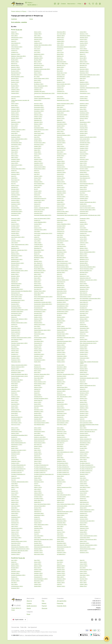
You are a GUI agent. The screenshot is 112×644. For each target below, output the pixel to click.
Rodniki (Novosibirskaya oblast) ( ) (19, 374)
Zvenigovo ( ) (15, 554)
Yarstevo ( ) (83, 532)
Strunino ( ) (37, 448)
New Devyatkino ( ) (62, 289)
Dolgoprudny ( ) (16, 111)
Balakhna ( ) (38, 56)
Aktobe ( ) (14, 562)
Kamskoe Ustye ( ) (62, 169)
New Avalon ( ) (38, 289)
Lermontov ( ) (15, 233)
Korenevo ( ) (84, 200)
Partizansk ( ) (84, 332)
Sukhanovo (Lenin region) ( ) (19, 450)
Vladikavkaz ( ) (38, 510)
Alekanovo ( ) (61, 36)
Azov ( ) (37, 52)
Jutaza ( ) (15, 163)
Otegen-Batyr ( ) (85, 575)
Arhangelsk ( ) (83, 45)
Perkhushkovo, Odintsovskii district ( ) (66, 338)
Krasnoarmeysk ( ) (39, 210)
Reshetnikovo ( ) (16, 372)
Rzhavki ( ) (37, 386)
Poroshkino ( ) (15, 354)
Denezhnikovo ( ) (39, 105)
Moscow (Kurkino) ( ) (17, 269)
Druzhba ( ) (60, 113)
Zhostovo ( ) (61, 549)
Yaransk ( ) (84, 530)
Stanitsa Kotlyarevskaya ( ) (63, 439)
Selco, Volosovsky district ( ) (64, 397)
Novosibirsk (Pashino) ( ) (86, 310)
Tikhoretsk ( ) (84, 474)
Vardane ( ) (61, 500)
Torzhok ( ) (61, 480)
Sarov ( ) (15, 395)
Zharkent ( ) (38, 586)
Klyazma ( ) (83, 189)
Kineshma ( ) (15, 182)
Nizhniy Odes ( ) (39, 293)
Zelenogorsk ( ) (85, 543)
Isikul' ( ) (83, 156)
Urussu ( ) (15, 493)
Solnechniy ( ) (61, 430)
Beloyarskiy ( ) (83, 65)
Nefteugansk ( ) (61, 285)
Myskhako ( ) (15, 278)
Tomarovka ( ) (16, 478)
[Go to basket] (96, 4)
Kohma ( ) (38, 193)
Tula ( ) (36, 484)
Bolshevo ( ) (61, 75)
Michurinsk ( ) (60, 259)
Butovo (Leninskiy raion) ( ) (64, 84)
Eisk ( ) (13, 120)
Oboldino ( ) (38, 317)
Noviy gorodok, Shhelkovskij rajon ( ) (66, 299)
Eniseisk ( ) (61, 126)
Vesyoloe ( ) (38, 508)
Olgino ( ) (60, 323)
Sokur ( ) (83, 428)
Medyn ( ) (60, 256)
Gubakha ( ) (38, 146)
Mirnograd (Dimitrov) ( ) (18, 263)
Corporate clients (62, 606)
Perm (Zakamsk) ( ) (17, 339)
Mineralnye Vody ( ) (63, 261)
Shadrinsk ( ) (84, 406)
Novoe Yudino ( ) (84, 302)
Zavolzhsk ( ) (38, 543)
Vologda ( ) (37, 517)
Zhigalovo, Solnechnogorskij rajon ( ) (20, 549)
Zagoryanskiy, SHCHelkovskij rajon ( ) (43, 539)
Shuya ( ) (15, 415)
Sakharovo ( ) (84, 387)
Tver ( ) (59, 486)
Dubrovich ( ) (38, 115)
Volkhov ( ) (61, 515)
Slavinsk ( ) (61, 415)
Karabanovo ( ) (61, 171)
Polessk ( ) (61, 351)
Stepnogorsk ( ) (39, 581)
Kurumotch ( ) (15, 228)
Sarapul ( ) (37, 393)
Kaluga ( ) (14, 167)
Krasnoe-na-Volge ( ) (63, 212)
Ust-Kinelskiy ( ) (85, 497)
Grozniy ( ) (60, 145)
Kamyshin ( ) (84, 169)
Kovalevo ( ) (37, 206)
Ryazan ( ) (83, 382)
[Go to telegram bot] (96, 620)
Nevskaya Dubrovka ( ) (17, 289)
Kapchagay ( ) (16, 571)
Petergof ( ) (15, 341)
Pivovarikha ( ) (84, 345)
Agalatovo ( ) (38, 34)
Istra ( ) (60, 158)
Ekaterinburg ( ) (38, 120)
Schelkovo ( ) (15, 397)
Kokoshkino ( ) (61, 193)
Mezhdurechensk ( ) (17, 259)
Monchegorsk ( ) (84, 265)
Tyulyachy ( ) (84, 486)
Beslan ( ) (60, 69)
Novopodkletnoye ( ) (63, 306)
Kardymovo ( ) (61, 172)
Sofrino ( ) (38, 428)
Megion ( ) (83, 256)
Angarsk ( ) (37, 41)
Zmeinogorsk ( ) (16, 553)
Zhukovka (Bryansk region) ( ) (87, 549)
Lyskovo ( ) (83, 245)
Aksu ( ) (60, 560)
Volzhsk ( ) (60, 517)
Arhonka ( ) (38, 47)
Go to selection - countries (19, 22)
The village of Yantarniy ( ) (63, 472)
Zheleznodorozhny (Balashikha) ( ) (20, 547)
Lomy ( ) (37, 241)
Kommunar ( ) (84, 197)
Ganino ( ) (14, 133)
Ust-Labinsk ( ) (39, 499)
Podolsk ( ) (38, 349)
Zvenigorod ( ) (84, 553)
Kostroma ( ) (37, 204)
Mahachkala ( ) (38, 248)
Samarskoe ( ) (16, 391)
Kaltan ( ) (83, 165)
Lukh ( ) (60, 243)
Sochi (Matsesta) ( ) (39, 425)
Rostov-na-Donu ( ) (62, 378)
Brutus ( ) (38, 80)
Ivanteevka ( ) (16, 159)
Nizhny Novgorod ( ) (62, 293)
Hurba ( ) (15, 152)
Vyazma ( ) (84, 523)
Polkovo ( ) (15, 352)
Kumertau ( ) (38, 224)
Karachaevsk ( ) (85, 171)
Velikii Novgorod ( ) (84, 502)
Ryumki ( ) (15, 386)
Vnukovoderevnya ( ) (62, 513)
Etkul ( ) (60, 128)
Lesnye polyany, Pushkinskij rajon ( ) (43, 233)
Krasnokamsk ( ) (16, 213)
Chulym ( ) (61, 98)
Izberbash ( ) (38, 159)
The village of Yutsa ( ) (85, 472)
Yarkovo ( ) (15, 532)
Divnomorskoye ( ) (39, 107)
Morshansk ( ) (38, 267)
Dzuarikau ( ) (38, 118)
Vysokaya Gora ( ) (62, 525)
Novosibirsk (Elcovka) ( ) (40, 310)
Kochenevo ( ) (61, 191)
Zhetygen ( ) (61, 586)
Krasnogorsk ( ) (84, 212)
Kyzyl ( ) (83, 228)
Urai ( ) (60, 491)
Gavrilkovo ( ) (84, 133)
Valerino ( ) (15, 500)
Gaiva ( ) (60, 131)
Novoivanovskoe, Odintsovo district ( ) (43, 304)
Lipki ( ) (60, 237)
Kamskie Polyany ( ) (40, 169)
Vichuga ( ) (61, 508)
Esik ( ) (83, 568)
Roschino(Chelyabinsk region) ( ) (20, 376)
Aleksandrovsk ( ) (85, 36)
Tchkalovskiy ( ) (16, 461)
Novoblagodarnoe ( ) (63, 300)
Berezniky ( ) (83, 67)
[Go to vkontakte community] (92, 620)
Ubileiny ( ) (15, 487)
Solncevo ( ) (38, 430)
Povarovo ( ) (61, 354)
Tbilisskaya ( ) (38, 459)
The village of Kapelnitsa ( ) (17, 467)
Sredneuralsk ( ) (16, 439)
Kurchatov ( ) (15, 226)
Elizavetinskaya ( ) (85, 122)
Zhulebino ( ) (61, 551)
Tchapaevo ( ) (61, 459)
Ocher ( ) (60, 319)
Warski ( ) (83, 525)
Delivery (44, 603)
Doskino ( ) (15, 113)
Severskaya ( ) (39, 406)
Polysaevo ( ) (61, 352)
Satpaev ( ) (15, 579)
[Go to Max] (100, 620)
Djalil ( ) (60, 107)
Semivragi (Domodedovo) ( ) (41, 399)
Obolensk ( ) (61, 317)
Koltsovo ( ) (84, 195)
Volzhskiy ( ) (83, 517)
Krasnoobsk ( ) (38, 213)
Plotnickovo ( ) (61, 347)
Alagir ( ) (37, 36)
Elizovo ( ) (15, 124)
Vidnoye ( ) (83, 508)
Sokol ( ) (60, 428)
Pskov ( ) (82, 360)
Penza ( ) (37, 336)
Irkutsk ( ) (37, 156)
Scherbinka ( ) (38, 397)
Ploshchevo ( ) (38, 347)
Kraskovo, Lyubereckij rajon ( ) (42, 208)
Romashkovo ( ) (84, 374)
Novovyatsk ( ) (84, 313)
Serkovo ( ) (61, 400)
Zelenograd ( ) (16, 545)
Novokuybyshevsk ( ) (63, 304)
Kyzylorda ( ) (38, 575)
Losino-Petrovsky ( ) (63, 241)
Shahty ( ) (15, 408)
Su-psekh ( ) (84, 448)
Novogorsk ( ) (15, 304)
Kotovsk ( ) (15, 206)
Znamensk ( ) (38, 553)
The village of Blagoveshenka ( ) (19, 465)
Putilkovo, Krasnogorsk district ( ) (19, 365)
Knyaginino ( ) (15, 191)
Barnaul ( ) (60, 58)
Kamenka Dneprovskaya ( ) (87, 167)
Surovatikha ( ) (16, 452)
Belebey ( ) (84, 62)
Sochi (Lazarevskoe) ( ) (86, 423)
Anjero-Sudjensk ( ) (16, 43)
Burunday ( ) (15, 568)
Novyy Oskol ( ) (16, 315)
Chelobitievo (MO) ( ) (40, 91)
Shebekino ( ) (84, 408)
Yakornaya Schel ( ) (17, 528)
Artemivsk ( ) (60, 49)
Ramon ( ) (83, 367)
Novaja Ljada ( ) (61, 297)
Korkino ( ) (38, 202)
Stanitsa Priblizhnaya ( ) (17, 441)
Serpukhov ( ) (60, 402)
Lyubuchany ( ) (62, 246)
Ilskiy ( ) (14, 154)
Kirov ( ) (13, 184)
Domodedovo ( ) (39, 111)
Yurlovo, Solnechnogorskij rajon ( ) (88, 536)
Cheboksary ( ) (38, 90)
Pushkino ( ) (61, 362)
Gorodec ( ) (38, 141)
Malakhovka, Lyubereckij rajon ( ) (19, 250)
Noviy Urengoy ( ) (39, 299)
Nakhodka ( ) (15, 282)
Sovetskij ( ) (14, 437)
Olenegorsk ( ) (38, 323)
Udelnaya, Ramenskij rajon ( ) (64, 487)
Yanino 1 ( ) (37, 530)
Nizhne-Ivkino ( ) (62, 291)
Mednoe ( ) (84, 254)
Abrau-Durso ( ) (61, 32)
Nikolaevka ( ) (84, 289)
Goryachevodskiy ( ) (17, 143)
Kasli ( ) (37, 174)
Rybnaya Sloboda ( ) (40, 384)
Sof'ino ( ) (15, 428)
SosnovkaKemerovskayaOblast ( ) (19, 435)
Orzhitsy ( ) (61, 326)
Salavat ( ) (14, 389)
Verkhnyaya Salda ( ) (86, 506)
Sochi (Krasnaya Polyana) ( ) (42, 423)
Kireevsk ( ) (61, 182)
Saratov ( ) (60, 393)
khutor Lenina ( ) (39, 554)
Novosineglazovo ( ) (40, 312)
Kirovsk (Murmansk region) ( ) (87, 184)
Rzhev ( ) (59, 386)
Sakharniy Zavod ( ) (62, 387)
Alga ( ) (60, 562)
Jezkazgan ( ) (61, 570)
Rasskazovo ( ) (62, 369)
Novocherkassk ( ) (16, 302)
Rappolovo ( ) (15, 369)
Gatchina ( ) (61, 133)
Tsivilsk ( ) (83, 482)
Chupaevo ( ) (84, 98)
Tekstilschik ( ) (61, 461)
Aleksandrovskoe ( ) (17, 38)
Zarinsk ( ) (38, 541)
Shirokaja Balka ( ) (16, 412)
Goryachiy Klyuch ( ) (40, 143)
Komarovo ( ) (61, 197)
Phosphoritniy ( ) (62, 343)
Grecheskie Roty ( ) (85, 143)
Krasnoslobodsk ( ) (62, 213)
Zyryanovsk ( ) (15, 588)
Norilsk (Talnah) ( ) (17, 297)
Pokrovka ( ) (38, 351)
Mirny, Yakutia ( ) (38, 263)
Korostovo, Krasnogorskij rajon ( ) (88, 202)
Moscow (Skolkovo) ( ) (40, 271)
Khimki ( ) (14, 178)
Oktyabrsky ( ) (84, 321)
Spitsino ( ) (84, 437)
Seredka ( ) (60, 399)
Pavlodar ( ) (14, 577)
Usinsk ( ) (60, 493)
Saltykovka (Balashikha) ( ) (64, 389)
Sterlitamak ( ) (84, 445)
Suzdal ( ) (38, 452)
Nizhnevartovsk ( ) (16, 293)
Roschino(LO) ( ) (39, 376)
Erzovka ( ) (84, 126)
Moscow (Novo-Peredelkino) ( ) (65, 269)
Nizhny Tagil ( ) (84, 293)
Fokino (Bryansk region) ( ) (18, 130)
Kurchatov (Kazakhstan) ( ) (18, 575)
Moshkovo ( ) (15, 272)
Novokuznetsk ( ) (84, 304)
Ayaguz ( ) (83, 564)
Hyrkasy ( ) (37, 152)
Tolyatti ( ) (82, 476)
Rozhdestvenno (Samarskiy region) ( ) (89, 378)
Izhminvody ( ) (84, 159)
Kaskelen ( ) (61, 571)
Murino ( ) (60, 274)
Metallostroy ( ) (84, 258)
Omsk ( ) (82, 323)
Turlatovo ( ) (83, 484)
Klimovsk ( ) (15, 189)
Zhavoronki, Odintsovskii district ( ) (89, 545)
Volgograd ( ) (15, 515)
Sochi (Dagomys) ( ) (40, 421)
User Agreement (32, 627)
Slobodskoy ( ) (39, 417)
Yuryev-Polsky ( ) (16, 538)
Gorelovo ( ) (61, 139)
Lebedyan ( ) (15, 232)
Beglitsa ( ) (15, 62)
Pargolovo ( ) (61, 332)
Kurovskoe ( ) (61, 226)
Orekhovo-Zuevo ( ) (40, 325)
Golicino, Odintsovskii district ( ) (19, 139)
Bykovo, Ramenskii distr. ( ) (41, 86)
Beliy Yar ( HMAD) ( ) (62, 64)
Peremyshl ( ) (84, 336)
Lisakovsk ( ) (61, 575)
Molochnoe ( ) (15, 265)
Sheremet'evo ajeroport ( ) (64, 410)
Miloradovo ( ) (38, 261)
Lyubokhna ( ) (38, 246)
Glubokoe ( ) (38, 570)
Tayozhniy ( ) (15, 459)
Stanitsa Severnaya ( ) (39, 441)
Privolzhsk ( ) (15, 358)
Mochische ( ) (84, 263)
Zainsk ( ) (60, 539)
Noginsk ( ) (37, 295)
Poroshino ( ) (84, 352)
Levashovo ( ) (83, 233)
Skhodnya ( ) (38, 415)
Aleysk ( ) (15, 39)
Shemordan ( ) (39, 410)
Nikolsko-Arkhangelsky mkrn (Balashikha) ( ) (22, 291)
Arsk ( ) (37, 49)
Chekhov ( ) (15, 91)
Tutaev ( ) (15, 486)
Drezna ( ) (38, 113)
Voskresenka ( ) (62, 521)
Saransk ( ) (14, 393)
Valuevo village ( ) (39, 500)
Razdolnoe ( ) (84, 369)
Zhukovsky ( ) (38, 551)
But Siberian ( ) (39, 84)
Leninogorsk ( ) (61, 232)
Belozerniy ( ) (16, 67)
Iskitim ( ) (15, 158)
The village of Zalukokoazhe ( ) (18, 474)
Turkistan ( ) (38, 584)
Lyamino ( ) (61, 245)
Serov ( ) (15, 402)
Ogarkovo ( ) (38, 321)
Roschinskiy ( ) (62, 376)
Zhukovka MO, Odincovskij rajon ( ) (20, 551)
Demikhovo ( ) (84, 104)
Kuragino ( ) (84, 224)
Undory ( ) (38, 491)
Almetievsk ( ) (60, 39)
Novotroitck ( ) (84, 312)
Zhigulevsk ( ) (38, 549)
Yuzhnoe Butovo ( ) (85, 538)
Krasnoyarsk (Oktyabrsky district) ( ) (43, 215)
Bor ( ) (37, 77)
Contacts (29, 603)
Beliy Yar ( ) (38, 64)
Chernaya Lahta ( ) (62, 93)
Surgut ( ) (82, 450)
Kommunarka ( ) (16, 198)
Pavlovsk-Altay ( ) (39, 334)
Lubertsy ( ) (83, 241)
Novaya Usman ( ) (17, 299)
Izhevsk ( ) (60, 159)
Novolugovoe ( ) (16, 306)
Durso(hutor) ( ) (84, 115)
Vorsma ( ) (15, 521)
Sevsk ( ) (60, 406)
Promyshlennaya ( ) (40, 360)
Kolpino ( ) (60, 195)
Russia (31, 19)
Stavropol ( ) (60, 445)
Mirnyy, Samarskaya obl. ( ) (64, 263)
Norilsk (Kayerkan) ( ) (86, 295)
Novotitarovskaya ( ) (63, 312)
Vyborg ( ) (15, 525)
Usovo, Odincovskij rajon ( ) (64, 495)
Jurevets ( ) (61, 161)
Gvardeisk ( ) (84, 148)
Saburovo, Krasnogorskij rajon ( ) (88, 386)
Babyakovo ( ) (84, 52)
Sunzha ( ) (60, 450)
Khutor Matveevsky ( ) (85, 178)
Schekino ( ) (84, 395)
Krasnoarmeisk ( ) (16, 210)
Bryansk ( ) (60, 80)
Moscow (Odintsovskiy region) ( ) (20, 271)
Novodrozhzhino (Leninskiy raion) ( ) (43, 302)
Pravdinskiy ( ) (16, 356)
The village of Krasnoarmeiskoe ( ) (88, 467)
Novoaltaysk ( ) (39, 300)
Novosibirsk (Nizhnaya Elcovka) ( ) (66, 310)
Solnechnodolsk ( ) (17, 432)
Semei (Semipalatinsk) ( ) (41, 579)
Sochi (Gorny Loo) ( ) (86, 421)
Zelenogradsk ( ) (39, 545)
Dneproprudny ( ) (39, 109)
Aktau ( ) (82, 560)
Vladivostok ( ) (38, 512)
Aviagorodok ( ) (84, 51)
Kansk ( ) (37, 171)
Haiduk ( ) (37, 150)
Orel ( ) (59, 325)
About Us (29, 601)
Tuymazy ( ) (37, 486)
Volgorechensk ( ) (39, 515)
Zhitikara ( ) (83, 586)
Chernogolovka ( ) (85, 93)
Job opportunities (62, 601)
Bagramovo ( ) (16, 54)
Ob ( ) (59, 315)
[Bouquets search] (90, 4)
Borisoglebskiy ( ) (85, 77)
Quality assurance (32, 606)
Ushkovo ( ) (38, 493)
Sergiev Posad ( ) (38, 400)
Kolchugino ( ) (16, 195)
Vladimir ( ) (60, 510)
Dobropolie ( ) (61, 109)
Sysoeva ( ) (84, 454)
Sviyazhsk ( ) (38, 454)
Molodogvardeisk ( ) (63, 265)
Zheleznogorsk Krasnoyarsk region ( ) (43, 547)
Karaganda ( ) (38, 571)
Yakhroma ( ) (84, 526)
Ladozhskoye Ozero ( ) (40, 230)
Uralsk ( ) (59, 584)
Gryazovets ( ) (84, 145)
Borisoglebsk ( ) (61, 77)
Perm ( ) (82, 338)
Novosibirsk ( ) (83, 308)
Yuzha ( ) (37, 538)
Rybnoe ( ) (61, 384)
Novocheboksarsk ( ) (86, 300)
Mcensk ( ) (61, 254)
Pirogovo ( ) (38, 345)
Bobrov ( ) (38, 73)
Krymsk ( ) (83, 220)
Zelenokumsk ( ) (62, 545)
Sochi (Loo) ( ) (16, 425)
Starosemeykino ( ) (17, 445)
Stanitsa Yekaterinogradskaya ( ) (19, 443)
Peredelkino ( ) (61, 336)
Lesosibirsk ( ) (61, 233)
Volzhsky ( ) (15, 519)
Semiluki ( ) (15, 399)
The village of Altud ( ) (85, 463)
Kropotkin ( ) (37, 220)
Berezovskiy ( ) (16, 69)
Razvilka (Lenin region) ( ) (18, 371)
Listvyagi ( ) (38, 239)
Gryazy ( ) (15, 146)
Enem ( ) (15, 126)
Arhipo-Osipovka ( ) (17, 47)
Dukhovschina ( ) (62, 115)
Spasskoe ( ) (61, 437)
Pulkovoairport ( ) (16, 362)
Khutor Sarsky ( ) (15, 180)
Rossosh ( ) (15, 378)
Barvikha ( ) (15, 60)
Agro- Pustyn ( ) (61, 34)
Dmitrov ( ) (83, 107)
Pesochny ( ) (84, 339)
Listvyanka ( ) (61, 239)
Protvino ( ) (61, 360)
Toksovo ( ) (60, 476)
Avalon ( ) (60, 51)
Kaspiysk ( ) (61, 174)
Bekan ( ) (38, 62)
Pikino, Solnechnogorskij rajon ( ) (88, 343)
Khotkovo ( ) (61, 178)
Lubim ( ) (15, 243)
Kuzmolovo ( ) (61, 228)
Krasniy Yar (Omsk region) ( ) (87, 208)
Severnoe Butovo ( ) (62, 404)
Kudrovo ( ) (60, 222)
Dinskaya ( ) (15, 107)
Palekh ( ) (38, 332)
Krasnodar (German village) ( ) (88, 210)
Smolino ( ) (84, 417)
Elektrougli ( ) (61, 122)
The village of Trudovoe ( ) (63, 471)
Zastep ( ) (83, 541)
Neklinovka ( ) (84, 285)
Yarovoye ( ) (61, 532)
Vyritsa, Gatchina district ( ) (41, 525)
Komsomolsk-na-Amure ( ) (40, 198)
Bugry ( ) (82, 80)
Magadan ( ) (83, 246)
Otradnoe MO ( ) (16, 330)
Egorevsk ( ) (84, 118)
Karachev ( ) (15, 172)
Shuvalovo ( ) (84, 413)
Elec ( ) (82, 120)
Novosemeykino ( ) (16, 308)
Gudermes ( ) (84, 146)
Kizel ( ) (37, 187)
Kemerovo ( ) (60, 176)
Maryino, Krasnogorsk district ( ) (88, 252)
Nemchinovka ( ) (39, 287)
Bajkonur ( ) (38, 566)
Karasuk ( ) (37, 172)
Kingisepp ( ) (38, 182)
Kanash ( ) (14, 171)
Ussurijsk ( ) (83, 495)
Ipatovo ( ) (15, 156)
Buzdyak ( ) (15, 86)
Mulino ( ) (38, 274)
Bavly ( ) (83, 60)
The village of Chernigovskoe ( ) (41, 465)
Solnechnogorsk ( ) (40, 432)
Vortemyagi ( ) (38, 521)
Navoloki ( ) (60, 284)
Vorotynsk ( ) (84, 519)
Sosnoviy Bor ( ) (62, 433)
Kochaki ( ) (38, 191)
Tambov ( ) (14, 458)
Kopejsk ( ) (61, 200)
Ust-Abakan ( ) (15, 497)
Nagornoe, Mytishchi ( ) (63, 280)
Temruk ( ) (38, 463)
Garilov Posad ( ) (39, 133)
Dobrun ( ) (83, 109)
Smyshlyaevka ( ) (16, 419)
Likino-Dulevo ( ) (85, 235)
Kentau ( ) (83, 571)
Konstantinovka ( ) (39, 200)
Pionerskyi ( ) (15, 345)
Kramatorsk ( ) (15, 208)
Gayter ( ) (38, 135)
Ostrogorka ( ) (84, 326)
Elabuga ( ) (60, 120)
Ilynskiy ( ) (38, 154)
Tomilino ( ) (38, 478)
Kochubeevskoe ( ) (85, 191)
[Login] (100, 4)
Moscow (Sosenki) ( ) (62, 271)
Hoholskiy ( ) (84, 150)
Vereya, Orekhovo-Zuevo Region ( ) (66, 504)
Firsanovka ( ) (84, 128)
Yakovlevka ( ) (39, 528)
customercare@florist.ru (94, 610)
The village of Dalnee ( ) (63, 465)
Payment (44, 606)
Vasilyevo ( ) (15, 502)
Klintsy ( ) (60, 189)
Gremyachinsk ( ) (16, 145)
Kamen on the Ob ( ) (40, 167)
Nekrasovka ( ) (15, 287)
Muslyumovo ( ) (85, 276)
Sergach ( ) (15, 400)
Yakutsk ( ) (60, 528)
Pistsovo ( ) (61, 345)
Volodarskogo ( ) (16, 517)
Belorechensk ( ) (39, 65)
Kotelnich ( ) (61, 204)
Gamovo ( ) (84, 131)
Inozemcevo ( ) (84, 154)
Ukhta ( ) (59, 489)
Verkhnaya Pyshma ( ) (40, 506)
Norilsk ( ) (60, 295)
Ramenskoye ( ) (62, 367)
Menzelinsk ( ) (61, 258)
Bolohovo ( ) (38, 75)
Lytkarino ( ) (15, 246)
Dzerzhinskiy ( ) (84, 117)
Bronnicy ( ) (15, 80)
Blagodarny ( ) (84, 71)
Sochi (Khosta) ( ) (16, 423)
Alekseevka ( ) (38, 38)
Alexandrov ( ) (84, 38)
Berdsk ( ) (61, 67)
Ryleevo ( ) (84, 384)
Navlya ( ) (38, 284)
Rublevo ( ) (38, 380)
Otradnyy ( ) (84, 330)
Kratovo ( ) (61, 218)
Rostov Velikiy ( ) (39, 378)
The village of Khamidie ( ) (63, 467)
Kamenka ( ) (61, 167)
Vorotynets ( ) (61, 519)
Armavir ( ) (83, 47)
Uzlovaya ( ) (83, 499)
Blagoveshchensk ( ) (16, 73)
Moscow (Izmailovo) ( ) (63, 267)
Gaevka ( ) (37, 131)
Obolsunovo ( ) (84, 317)
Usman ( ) (83, 493)
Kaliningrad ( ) (61, 165)
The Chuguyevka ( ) (63, 463)
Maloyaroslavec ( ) (39, 250)
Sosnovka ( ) (84, 433)
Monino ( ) (15, 267)
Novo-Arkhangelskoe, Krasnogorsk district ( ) (90, 299)
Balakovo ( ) (83, 56)
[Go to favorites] (93, 4)
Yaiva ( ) (60, 526)
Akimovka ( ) (84, 34)
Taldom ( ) (83, 456)
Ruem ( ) (83, 380)
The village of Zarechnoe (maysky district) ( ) (44, 474)
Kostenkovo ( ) (16, 204)
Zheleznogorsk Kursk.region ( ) (64, 547)
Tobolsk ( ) (14, 476)
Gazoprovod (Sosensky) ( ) (64, 135)
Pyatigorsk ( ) (37, 365)
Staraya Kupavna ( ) (40, 443)
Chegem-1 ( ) (60, 90)
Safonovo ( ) (38, 387)
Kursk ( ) (82, 226)
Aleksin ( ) (61, 38)
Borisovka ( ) (15, 78)
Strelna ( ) (60, 446)
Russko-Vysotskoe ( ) (40, 382)
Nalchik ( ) (37, 282)
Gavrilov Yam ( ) (16, 135)
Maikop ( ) (60, 248)
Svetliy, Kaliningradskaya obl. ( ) (65, 452)
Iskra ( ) (37, 158)
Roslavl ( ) (83, 376)
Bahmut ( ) (60, 54)
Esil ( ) (14, 570)
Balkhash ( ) (61, 566)
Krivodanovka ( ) (85, 218)
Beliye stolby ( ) (85, 64)
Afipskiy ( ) (15, 34)
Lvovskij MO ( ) (38, 245)
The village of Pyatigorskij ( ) (86, 469)
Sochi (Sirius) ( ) (62, 425)
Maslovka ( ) (15, 254)
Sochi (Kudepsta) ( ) (63, 423)
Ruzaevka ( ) (61, 382)
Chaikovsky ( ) (83, 86)
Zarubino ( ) (61, 541)
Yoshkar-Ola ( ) (15, 534)
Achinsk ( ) (83, 32)
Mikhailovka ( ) (84, 259)
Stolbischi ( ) (14, 446)
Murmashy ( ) (16, 276)
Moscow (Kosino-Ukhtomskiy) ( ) (88, 267)
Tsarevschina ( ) (39, 482)
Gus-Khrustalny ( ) (61, 148)
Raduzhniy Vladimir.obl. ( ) (18, 367)
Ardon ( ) (60, 45)
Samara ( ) (83, 389)
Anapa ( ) (14, 41)
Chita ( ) (14, 98)
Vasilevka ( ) (84, 500)
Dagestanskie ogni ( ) (63, 100)
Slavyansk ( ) (84, 415)
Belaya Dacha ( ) (62, 62)
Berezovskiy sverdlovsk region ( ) (42, 69)
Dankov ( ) (15, 104)
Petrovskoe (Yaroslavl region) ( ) (19, 343)
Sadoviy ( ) (15, 387)
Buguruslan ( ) (38, 82)
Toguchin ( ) (38, 476)
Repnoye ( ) (61, 371)
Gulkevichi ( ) (15, 148)
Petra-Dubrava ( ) (39, 341)
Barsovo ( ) (83, 58)
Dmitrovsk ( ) (15, 109)
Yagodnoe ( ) (38, 526)
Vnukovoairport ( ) (39, 513)
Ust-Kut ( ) (15, 499)
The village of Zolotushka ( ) (63, 474)
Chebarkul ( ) (15, 90)
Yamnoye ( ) (15, 530)
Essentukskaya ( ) (39, 128)
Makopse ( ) (84, 248)
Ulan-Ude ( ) (83, 489)
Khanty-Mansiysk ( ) (85, 176)
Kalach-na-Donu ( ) (17, 165)
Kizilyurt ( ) (61, 187)
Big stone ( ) (15, 71)
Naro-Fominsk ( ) (61, 282)
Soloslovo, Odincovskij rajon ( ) (87, 432)
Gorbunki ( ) (38, 139)
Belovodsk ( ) (61, 65)
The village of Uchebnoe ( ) (86, 471)
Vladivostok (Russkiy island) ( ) (65, 512)
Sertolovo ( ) (84, 402)
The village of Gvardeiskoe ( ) (87, 465)
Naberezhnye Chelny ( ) (85, 278)
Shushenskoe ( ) (62, 413)
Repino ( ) (38, 371)
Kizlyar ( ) (83, 187)
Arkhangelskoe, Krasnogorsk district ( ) (66, 47)
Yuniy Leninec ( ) (39, 536)
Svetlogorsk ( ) (84, 452)
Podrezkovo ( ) (61, 349)
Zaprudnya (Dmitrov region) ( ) (19, 541)
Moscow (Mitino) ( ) (39, 269)
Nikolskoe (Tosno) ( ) (40, 291)
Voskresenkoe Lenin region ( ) (87, 521)
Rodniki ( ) (83, 372)
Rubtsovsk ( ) (60, 380)
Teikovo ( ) (38, 461)
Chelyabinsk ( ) (61, 91)
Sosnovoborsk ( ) (39, 435)
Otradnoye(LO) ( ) (62, 330)
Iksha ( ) (83, 152)
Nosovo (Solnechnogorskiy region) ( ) (43, 297)
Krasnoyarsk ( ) (15, 215)
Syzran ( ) (14, 456)
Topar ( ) (15, 584)
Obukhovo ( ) (38, 319)
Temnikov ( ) (15, 463)
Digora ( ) (38, 568)
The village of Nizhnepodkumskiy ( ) (42, 469)
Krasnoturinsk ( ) (84, 213)
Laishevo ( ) (61, 230)
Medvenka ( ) (38, 256)
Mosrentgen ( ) (84, 272)
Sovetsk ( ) (61, 435)
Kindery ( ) (60, 180)
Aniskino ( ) (84, 41)
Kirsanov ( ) (15, 185)
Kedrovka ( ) (38, 176)
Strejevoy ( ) (38, 446)
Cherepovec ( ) (84, 91)
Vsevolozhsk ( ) (61, 523)
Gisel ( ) (37, 137)
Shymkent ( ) (15, 581)
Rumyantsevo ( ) (16, 382)
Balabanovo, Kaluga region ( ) (19, 56)
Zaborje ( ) (15, 539)
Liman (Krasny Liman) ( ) (18, 237)
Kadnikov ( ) (61, 163)
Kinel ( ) (83, 180)
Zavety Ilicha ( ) (16, 543)
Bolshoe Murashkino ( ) (18, 77)
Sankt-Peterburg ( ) (84, 391)
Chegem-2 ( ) (83, 90)
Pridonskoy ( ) (38, 356)
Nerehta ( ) (61, 287)
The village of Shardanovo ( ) (41, 471)
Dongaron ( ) (84, 111)
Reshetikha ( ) (84, 371)
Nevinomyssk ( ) (85, 287)
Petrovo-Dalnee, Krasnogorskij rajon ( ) (89, 341)
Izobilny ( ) (38, 161)
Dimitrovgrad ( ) (84, 105)
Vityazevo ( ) (15, 510)
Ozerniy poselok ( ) (16, 332)
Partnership (60, 603)
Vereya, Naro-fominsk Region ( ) (42, 504)
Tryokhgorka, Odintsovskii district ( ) (20, 482)
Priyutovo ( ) (38, 358)
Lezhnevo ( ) (15, 235)
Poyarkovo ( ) (84, 354)
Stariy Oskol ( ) (61, 443)
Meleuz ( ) (15, 258)
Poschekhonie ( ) (39, 354)
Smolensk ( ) (60, 417)
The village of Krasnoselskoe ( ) (18, 469)
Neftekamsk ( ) (38, 285)
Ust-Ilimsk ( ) (38, 497)
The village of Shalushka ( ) (17, 471)
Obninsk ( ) (14, 317)
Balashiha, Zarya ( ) (17, 58)
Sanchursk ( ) (61, 391)
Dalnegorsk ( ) (84, 100)
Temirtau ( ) (61, 583)
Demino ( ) (15, 105)
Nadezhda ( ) (15, 280)
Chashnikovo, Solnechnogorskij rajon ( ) (90, 88)
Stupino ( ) (60, 448)
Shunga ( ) (15, 413)
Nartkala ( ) (83, 282)
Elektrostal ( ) (38, 122)
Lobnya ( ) (83, 239)
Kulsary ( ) (83, 573)
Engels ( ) (37, 126)
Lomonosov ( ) (16, 241)
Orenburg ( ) (83, 325)
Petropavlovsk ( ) (38, 577)
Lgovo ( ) (60, 235)
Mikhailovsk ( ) (15, 261)
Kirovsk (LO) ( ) (62, 184)
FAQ (43, 601)
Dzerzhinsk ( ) (60, 117)
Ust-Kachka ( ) (61, 497)
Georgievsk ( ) (16, 137)
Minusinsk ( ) (84, 261)
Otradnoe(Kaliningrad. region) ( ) (42, 330)
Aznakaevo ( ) (15, 52)
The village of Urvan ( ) (17, 472)
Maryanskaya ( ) (62, 252)
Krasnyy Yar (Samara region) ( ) (42, 218)
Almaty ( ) (83, 562)
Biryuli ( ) (60, 71)
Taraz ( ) (14, 583)
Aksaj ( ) (14, 36)
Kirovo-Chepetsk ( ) (39, 184)
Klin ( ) (36, 189)
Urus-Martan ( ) (84, 491)
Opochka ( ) (14, 325)
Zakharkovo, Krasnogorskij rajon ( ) (88, 539)
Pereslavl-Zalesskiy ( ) (40, 338)
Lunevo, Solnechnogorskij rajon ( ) (20, 245)
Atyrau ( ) (59, 564)
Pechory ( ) (83, 334)
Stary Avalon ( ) (38, 445)
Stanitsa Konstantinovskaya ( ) (41, 439)
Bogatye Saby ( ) (62, 73)
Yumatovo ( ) (15, 536)
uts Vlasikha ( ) (61, 554)
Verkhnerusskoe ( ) (62, 506)
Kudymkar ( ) (83, 222)
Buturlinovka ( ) (85, 84)
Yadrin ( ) (15, 526)
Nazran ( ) (83, 284)
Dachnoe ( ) (38, 100)
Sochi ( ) (82, 419)
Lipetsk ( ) (37, 237)
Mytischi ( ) (60, 278)
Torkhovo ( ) (38, 480)
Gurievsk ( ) (38, 148)
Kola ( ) (82, 193)
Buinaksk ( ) (61, 82)
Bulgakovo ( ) (84, 82)
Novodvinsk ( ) (61, 302)
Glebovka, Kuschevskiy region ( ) (88, 137)
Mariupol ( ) (38, 252)
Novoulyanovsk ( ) (16, 313)
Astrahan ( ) (37, 51)
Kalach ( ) (83, 163)
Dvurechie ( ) (15, 117)
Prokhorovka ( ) (85, 358)
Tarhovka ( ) (38, 458)
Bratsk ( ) (83, 78)
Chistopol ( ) (84, 97)
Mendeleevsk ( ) (39, 258)
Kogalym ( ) (15, 193)
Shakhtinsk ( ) (61, 579)
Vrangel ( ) (38, 523)
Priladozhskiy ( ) (62, 356)
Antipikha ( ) (38, 43)
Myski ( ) (37, 278)
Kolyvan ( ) (38, 197)
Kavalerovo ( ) (84, 174)
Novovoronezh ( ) (62, 313)
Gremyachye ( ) (39, 145)
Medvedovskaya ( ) (17, 256)
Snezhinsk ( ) (38, 419)
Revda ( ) (60, 372)
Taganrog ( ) (37, 456)
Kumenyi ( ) (15, 224)
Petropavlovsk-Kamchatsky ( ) (64, 341)
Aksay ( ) (37, 560)
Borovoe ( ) (61, 78)
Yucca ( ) (37, 534)
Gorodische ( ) (61, 141)
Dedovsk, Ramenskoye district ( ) (65, 104)
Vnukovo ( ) (15, 513)
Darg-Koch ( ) (38, 104)
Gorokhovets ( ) (85, 141)
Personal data (15, 627)
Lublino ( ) (38, 243)
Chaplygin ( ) (60, 88)
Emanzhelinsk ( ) (62, 124)
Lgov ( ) (37, 235)
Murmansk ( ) (83, 274)
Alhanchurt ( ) (38, 39)
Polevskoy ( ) (84, 351)
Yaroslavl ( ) (37, 532)
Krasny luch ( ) (16, 218)
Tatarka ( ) (60, 458)
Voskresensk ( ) (15, 523)
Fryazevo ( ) (61, 130)
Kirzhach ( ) (38, 185)
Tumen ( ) (60, 484)
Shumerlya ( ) (84, 412)
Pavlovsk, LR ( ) (16, 334)
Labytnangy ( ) (16, 230)
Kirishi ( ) (83, 182)
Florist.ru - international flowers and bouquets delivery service (36, 635)
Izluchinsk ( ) (15, 161)
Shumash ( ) (61, 412)
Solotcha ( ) (15, 433)
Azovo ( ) (60, 52)
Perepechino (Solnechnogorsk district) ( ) (21, 338)
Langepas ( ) (84, 230)
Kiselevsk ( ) (84, 185)
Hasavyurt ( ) (61, 150)
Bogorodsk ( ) (16, 75)
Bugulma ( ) (15, 82)
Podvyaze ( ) (15, 351)
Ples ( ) (14, 347)
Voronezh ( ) (37, 519)
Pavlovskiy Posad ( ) (63, 334)
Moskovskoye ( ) (39, 272)
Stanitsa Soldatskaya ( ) (63, 441)
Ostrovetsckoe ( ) (85, 328)
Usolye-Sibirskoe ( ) (39, 495)
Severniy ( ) (38, 404)
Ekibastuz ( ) (61, 568)
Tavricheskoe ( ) (85, 458)
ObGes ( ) (83, 315)
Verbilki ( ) (15, 504)
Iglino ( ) (60, 152)
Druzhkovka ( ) (84, 113)
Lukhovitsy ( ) (84, 243)
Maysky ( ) (37, 254)
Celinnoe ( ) (61, 86)
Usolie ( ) (14, 495)
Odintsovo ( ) (84, 319)
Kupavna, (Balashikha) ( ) (64, 224)
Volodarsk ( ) (84, 515)
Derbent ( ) (61, 105)
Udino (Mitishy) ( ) (85, 487)
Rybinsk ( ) (15, 384)
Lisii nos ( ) (83, 237)
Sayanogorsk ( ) (61, 395)
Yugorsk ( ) (84, 534)
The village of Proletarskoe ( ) (64, 469)
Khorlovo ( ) (38, 178)
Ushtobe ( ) (84, 584)
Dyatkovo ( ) (38, 117)
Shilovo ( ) (83, 410)
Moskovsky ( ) (61, 272)
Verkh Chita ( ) (84, 504)
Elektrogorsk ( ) (16, 122)
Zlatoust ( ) (84, 551)
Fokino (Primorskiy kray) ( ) (41, 130)
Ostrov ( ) (38, 328)
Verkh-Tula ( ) (16, 506)
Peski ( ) (60, 339)
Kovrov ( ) (61, 206)
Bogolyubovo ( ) (84, 73)
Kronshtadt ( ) (16, 220)
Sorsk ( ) (37, 433)
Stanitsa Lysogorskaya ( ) (86, 439)
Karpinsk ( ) (83, 172)
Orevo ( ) (15, 326)
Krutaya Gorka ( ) (62, 220)
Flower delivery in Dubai (16, 609)
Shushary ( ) (38, 413)
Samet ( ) (37, 391)
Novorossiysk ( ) (84, 306)
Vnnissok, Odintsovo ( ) (86, 512)
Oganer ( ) (15, 321)
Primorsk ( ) (84, 356)
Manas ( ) (15, 252)
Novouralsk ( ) (38, 313)
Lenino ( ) (37, 232)
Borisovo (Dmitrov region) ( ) (41, 78)
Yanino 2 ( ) (60, 530)
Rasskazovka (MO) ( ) (40, 369)
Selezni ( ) (83, 397)
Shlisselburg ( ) (39, 412)
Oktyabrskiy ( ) (61, 321)
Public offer (23, 627)
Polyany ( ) (37, 352)
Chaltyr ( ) (15, 88)
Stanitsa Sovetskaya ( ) (85, 441)
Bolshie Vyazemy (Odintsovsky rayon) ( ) (90, 75)
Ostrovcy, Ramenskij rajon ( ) (64, 328)
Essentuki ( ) (14, 128)
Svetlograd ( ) (16, 454)
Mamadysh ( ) (84, 250)
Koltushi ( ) (15, 197)
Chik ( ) (60, 97)
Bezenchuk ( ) (84, 69)
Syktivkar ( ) (60, 454)
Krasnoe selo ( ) (39, 212)
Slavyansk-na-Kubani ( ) (17, 417)
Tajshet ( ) (60, 456)
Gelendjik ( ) (83, 135)
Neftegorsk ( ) (16, 285)
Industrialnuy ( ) (62, 154)
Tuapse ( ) (15, 484)
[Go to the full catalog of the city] (17, 4)
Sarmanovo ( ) (84, 393)
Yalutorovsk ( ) (84, 528)
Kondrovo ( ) (15, 200)
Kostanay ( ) (61, 573)
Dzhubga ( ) (15, 118)
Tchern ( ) (83, 459)
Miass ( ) (37, 259)
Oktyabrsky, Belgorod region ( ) (19, 323)
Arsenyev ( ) (15, 49)
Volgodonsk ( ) (83, 513)
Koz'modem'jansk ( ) (86, 206)
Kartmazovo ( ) (15, 174)
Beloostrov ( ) (15, 65)
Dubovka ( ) (15, 115)
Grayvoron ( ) (61, 143)
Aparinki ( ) (15, 45)
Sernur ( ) (83, 400)
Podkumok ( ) (15, 349)
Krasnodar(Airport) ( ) (17, 212)
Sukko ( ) (37, 450)
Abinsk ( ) (38, 32)
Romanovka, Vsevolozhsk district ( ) (66, 374)
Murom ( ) (60, 276)
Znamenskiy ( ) (62, 553)
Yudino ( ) (60, 534)
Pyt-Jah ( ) (61, 365)
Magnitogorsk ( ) (15, 248)
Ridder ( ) (60, 577)
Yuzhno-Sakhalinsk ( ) (62, 538)
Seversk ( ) (15, 406)
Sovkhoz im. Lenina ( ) (40, 437)
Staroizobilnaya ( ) (85, 443)
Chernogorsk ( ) (16, 97)
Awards (29, 608)
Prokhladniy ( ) (62, 358)
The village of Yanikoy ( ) (40, 472)
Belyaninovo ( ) (38, 67)
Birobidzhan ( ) (38, 71)
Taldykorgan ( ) (61, 581)
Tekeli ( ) (37, 583)
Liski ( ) (13, 239)
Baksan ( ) (83, 54)
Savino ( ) (38, 395)
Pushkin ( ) (37, 362)
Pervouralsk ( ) (38, 339)
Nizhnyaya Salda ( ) (17, 295)
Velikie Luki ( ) (61, 502)
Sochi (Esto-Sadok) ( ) (63, 421)
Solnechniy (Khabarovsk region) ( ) (89, 430)
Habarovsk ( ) (15, 150)
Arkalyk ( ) (15, 564)
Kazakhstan (14, 19)
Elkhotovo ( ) (38, 124)
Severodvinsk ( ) (84, 404)
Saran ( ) (83, 577)
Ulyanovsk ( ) (15, 491)
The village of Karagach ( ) (40, 467)
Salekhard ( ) (37, 389)
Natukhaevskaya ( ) (16, 284)
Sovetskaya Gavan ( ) (85, 435)
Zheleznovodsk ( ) (85, 547)
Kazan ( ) (14, 176)
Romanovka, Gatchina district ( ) (42, 374)
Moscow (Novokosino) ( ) (87, 269)
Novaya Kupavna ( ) (85, 297)
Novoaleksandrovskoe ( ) (18, 300)
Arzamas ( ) (14, 51)
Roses (28, 614)
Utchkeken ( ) (61, 499)
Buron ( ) (15, 84)
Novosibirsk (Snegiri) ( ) (17, 312)
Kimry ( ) (37, 180)
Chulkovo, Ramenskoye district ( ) (42, 98)
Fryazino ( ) (84, 130)
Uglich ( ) (37, 489)
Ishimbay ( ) (61, 156)
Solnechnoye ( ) (62, 432)
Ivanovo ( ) (83, 158)
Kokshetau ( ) (38, 573)
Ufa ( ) (13, 489)
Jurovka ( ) (84, 161)
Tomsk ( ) (59, 478)
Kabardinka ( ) (39, 163)
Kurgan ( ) (37, 226)
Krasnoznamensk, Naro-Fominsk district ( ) (67, 215)
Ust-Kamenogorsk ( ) (17, 586)
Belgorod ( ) (14, 64)
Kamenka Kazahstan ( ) (86, 570)
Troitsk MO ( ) (84, 480)
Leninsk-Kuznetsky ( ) (86, 232)
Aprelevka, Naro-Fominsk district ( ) (43, 45)
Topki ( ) (83, 478)
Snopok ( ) (61, 419)
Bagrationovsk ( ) (39, 54)
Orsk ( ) (37, 326)
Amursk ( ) (84, 39)
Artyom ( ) (83, 49)
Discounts (44, 608)
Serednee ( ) (84, 399)
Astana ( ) (38, 564)
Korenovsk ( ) (16, 202)
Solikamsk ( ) (15, 430)
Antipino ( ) (60, 43)
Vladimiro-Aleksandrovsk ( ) (87, 510)
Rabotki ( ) (84, 365)
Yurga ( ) (60, 536)
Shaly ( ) (36, 408)
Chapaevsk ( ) (39, 88)
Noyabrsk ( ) (38, 315)
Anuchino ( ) (84, 43)
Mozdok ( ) (15, 274)
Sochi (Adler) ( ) (16, 421)
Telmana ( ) (83, 461)
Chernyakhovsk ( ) (39, 97)
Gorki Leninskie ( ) (85, 139)
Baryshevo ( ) (38, 60)
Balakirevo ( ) (60, 56)
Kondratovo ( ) (84, 198)
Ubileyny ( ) (38, 487)
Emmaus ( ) (83, 124)
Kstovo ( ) (14, 222)
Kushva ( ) (38, 228)
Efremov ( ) (61, 118)
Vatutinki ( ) (38, 502)
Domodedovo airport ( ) (63, 111)
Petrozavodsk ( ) (38, 343)
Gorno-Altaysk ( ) (15, 141)
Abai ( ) (14, 560)
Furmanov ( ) (15, 131)
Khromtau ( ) (15, 573)
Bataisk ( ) (60, 60)
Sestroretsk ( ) (15, 404)
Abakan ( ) (14, 32)
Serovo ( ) (38, 402)
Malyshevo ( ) (61, 250)
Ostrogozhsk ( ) (16, 328)
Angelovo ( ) (61, 41)
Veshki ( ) (14, 508)
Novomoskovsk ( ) (39, 306)
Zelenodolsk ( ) (62, 543)
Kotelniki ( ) (83, 204)
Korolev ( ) (60, 202)
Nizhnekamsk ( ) (84, 291)
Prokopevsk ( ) (16, 360)
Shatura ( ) (61, 408)
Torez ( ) (14, 480)
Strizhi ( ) (83, 446)
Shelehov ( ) (15, 410)
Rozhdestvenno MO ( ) (17, 380)
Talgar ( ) (83, 581)
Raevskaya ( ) (38, 367)
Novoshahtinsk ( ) (62, 308)
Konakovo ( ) (60, 198)
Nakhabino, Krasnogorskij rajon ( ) (88, 280)
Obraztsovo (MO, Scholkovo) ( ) (19, 319)
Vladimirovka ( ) (16, 512)
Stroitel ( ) (15, 448)
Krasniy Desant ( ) (62, 208)
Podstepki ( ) (84, 349)
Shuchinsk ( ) (84, 579)
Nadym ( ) (38, 280)
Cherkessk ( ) (15, 93)
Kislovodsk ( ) (15, 187)
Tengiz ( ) (83, 583)
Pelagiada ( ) (15, 336)
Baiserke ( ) (15, 566)
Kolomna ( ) (37, 195)
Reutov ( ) (37, 372)
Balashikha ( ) (38, 58)
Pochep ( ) (84, 347)
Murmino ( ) (38, 276)
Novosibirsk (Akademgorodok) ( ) (20, 310)
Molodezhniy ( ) (38, 265)
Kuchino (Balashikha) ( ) (40, 222)
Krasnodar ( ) (60, 210)
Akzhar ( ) (38, 562)
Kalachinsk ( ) (38, 165)
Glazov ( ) (60, 137)
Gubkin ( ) (61, 146)
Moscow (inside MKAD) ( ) (86, 271)
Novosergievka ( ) (38, 308)
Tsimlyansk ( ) (61, 482)
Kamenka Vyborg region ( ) (18, 169)
